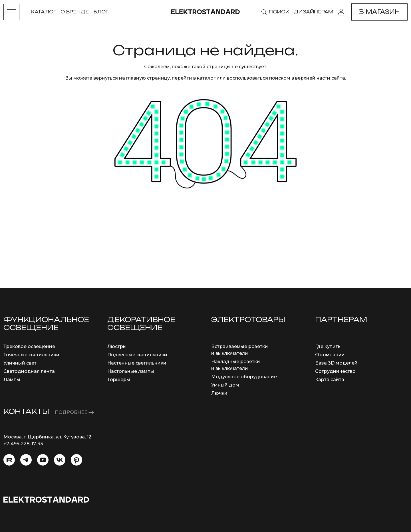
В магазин (379, 12)
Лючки (219, 393)
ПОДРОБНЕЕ (74, 412)
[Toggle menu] (11, 12)
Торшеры (119, 380)
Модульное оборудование (244, 377)
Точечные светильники (31, 355)
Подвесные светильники (137, 355)
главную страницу (148, 78)
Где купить (328, 346)
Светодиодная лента (29, 371)
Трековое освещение (29, 346)
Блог (101, 12)
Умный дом (225, 385)
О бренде (75, 12)
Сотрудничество (335, 371)
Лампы (12, 380)
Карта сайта (330, 380)
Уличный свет (20, 363)
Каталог (43, 12)
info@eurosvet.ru (23, 451)
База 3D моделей (336, 363)
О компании (330, 355)
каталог (206, 78)
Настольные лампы (131, 371)
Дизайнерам (314, 12)
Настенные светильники (137, 363)
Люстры (117, 346)
